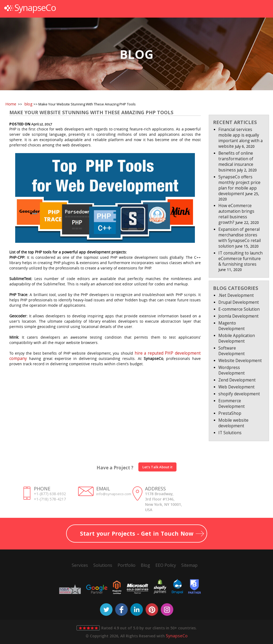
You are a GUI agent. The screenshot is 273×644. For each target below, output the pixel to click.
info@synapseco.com (114, 494)
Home (11, 104)
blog (29, 104)
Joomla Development (238, 316)
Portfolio (127, 565)
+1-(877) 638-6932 (50, 494)
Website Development (240, 361)
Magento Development (232, 326)
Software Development (232, 351)
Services (80, 565)
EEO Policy (166, 565)
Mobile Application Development (237, 338)
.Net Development (236, 295)
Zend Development (237, 380)
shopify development (239, 394)
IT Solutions (230, 433)
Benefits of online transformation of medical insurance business (236, 162)
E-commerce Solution (239, 309)
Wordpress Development (232, 370)
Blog (145, 565)
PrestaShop (230, 413)
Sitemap (189, 565)
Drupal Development (239, 302)
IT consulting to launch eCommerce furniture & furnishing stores (240, 259)
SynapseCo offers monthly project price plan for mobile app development (239, 185)
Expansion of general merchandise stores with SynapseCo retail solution (240, 238)
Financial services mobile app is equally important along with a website (240, 138)
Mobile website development (233, 423)
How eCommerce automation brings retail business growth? (236, 214)
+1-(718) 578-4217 (50, 499)
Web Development (236, 387)
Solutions (103, 565)
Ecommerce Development (232, 404)
